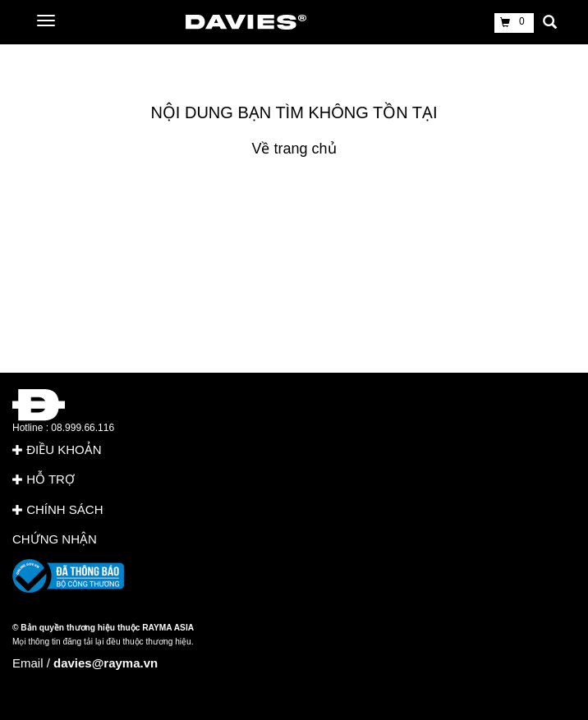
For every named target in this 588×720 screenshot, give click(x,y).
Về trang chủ (294, 149)
